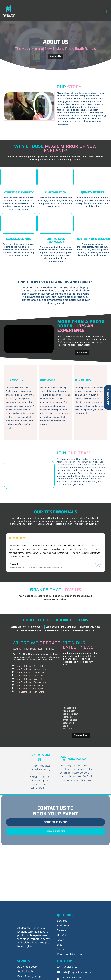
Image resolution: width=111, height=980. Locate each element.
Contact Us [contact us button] (55, 56)
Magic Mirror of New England (8, 15)
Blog (60, 951)
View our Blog (81, 742)
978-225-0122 (77, 766)
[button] (107, 12)
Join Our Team (82, 493)
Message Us (44, 764)
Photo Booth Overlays (70, 961)
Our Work (63, 942)
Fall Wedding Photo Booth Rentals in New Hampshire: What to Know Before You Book (70, 724)
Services (62, 927)
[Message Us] (33, 761)
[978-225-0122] (63, 765)
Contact (61, 956)
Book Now (82, 353)
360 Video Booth (27, 973)
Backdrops (63, 932)
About (61, 947)
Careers (61, 937)
